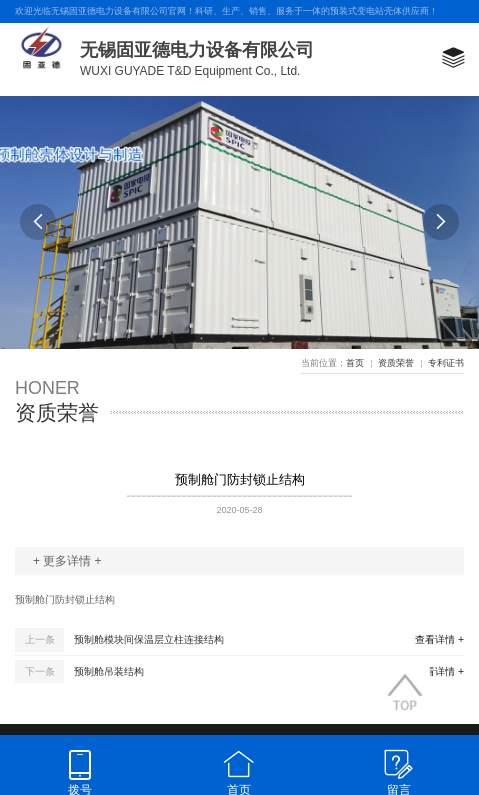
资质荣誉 (396, 363)
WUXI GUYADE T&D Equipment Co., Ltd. (190, 71)
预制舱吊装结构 (109, 671)
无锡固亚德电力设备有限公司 (197, 50)
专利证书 (446, 363)
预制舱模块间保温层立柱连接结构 (149, 639)
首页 (355, 363)
